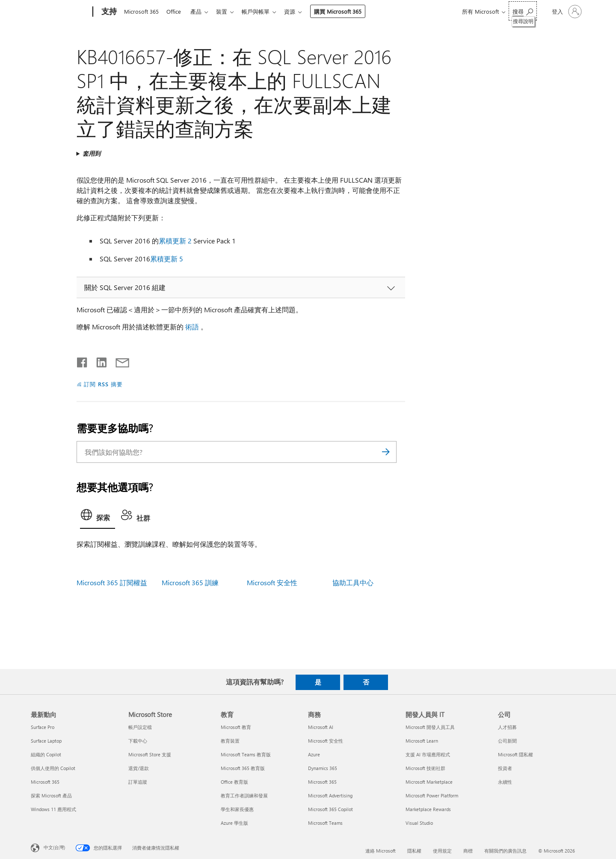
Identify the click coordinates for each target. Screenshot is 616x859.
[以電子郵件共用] (118, 361)
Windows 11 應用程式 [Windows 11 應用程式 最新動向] (53, 809)
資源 (298, 11)
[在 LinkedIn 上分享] (98, 361)
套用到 (92, 153)
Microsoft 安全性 (272, 582)
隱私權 (414, 851)
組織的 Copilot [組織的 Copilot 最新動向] (46, 754)
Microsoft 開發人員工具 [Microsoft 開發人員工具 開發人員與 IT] (430, 727)
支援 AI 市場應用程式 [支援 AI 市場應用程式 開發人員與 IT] (428, 754)
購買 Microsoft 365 (346, 11)
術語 (192, 327)
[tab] (98, 517)
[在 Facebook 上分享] (83, 361)
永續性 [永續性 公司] (505, 782)
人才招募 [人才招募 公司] (507, 727)
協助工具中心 (353, 582)
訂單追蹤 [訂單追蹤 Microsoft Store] (138, 782)
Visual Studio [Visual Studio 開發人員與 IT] (419, 823)
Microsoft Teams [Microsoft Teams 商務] (325, 823)
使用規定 (442, 851)
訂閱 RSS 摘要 (103, 384)
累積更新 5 (167, 259)
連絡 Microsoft (381, 851)
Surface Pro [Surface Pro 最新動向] (43, 727)
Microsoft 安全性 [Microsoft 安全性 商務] (326, 741)
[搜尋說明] (523, 11)
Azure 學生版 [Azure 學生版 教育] (234, 823)
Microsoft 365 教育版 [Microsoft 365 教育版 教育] (243, 768)
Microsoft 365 (141, 11)
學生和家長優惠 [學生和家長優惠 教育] (237, 809)
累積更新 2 (175, 241)
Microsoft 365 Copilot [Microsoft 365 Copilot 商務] (330, 809)
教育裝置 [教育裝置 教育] (230, 741)
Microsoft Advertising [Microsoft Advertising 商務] (330, 795)
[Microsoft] (60, 12)
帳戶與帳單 (262, 11)
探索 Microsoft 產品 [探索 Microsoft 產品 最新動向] (51, 795)
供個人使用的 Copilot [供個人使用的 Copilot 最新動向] (53, 768)
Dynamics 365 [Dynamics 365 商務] (323, 768)
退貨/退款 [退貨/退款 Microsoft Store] (139, 768)
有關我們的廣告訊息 (505, 851)
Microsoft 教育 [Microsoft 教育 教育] (236, 727)
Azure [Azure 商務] (314, 754)
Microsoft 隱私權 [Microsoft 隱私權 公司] (515, 754)
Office (175, 11)
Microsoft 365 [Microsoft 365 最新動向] (45, 782)
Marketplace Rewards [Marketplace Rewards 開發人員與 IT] (428, 809)
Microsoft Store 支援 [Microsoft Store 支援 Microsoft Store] (150, 754)
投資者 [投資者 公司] (505, 768)
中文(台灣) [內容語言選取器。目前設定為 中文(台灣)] (54, 847)
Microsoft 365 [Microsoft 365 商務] (322, 782)
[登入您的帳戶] (566, 12)
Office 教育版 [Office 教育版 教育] (234, 782)
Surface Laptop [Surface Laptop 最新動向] (46, 741)
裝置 (227, 11)
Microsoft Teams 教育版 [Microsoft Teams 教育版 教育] (246, 754)
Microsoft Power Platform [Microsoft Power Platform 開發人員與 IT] (432, 795)
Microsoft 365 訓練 (190, 582)
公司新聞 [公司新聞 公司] (507, 741)
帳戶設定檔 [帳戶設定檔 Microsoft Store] (140, 727)
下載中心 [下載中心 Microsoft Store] (138, 741)
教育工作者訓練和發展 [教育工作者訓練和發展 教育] (244, 795)
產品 (199, 11)
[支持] (108, 12)
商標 (468, 851)
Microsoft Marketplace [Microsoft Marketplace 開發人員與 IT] (429, 782)
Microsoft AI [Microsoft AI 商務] (321, 727)
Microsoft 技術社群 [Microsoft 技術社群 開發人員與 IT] (425, 768)
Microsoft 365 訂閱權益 (112, 582)
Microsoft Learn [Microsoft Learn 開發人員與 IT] (422, 741)
